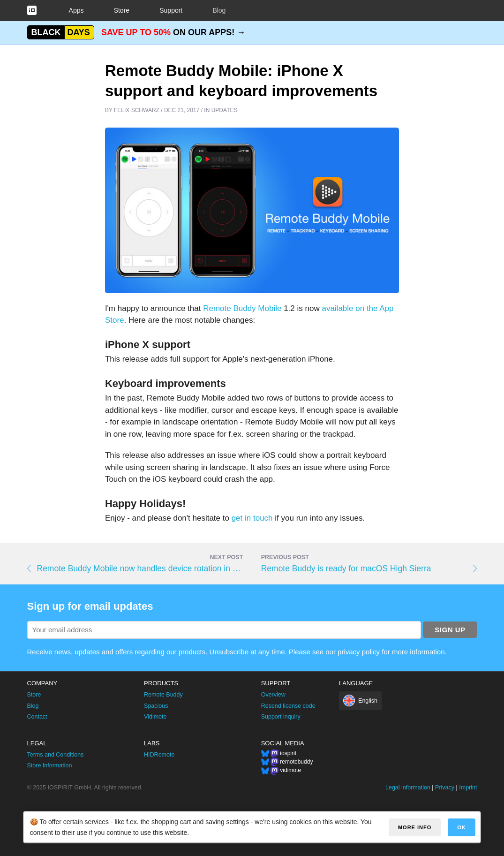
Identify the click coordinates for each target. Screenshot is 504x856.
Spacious (156, 706)
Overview (273, 695)
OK (462, 827)
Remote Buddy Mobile (242, 308)
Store (122, 10)
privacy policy (359, 652)
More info (415, 827)
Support (171, 10)
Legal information (408, 788)
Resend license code (288, 706)
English (368, 701)
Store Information (50, 765)
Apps (76, 10)
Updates (225, 110)
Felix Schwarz (137, 110)
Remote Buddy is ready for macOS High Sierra (346, 568)
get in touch (252, 518)
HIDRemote (159, 755)
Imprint (468, 788)
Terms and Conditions (56, 755)
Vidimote (155, 717)
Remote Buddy (163, 695)
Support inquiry (281, 717)
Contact (37, 717)
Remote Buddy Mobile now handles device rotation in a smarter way (140, 568)
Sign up (450, 630)
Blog (219, 10)
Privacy (445, 788)
